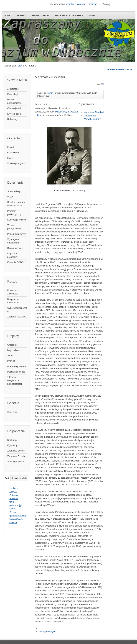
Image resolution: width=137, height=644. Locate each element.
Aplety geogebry (16, 462)
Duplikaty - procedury (13, 255)
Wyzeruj (81, 4)
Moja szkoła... (14, 350)
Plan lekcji (12, 94)
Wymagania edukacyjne (13, 241)
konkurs (13, 488)
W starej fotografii (16, 163)
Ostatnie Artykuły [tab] (19, 478)
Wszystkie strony (92, 119)
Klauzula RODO (15, 262)
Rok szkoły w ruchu (17, 366)
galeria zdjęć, (16, 505)
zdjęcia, (13, 492)
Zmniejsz (92, 4)
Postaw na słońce (16, 372)
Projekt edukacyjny (17, 234)
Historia (11, 147)
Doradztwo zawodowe (13, 292)
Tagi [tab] (7, 478)
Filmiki (21, 15)
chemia (13, 522)
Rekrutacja (13, 119)
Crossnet (12, 345)
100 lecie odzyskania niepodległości (15, 380)
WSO (10, 197)
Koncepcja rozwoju (17, 220)
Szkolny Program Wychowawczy (16, 204)
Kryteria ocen (14, 114)
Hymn (10, 158)
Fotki (8, 15)
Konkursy (12, 440)
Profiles (11, 361)
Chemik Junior (40, 15)
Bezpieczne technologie (13, 301)
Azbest (11, 356)
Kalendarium (90, 116)
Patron (50, 93)
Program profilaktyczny (14, 213)
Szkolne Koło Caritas (69, 15)
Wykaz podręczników (14, 227)
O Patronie (13, 152)
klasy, (12, 509)
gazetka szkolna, (18, 516)
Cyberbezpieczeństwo (17, 310)
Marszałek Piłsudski (93, 112)
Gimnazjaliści (14, 108)
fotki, (12, 502)
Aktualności (13, 89)
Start (20, 66)
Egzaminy (12, 445)
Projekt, (13, 512)
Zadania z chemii (16, 451)
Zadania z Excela (16, 456)
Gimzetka (12, 412)
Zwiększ (70, 4)
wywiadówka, (16, 519)
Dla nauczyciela (15, 248)
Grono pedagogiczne (14, 101)
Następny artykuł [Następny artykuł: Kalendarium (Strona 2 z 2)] (48, 632)
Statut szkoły (14, 191)
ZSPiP (92, 15)
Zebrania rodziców (17, 317)
